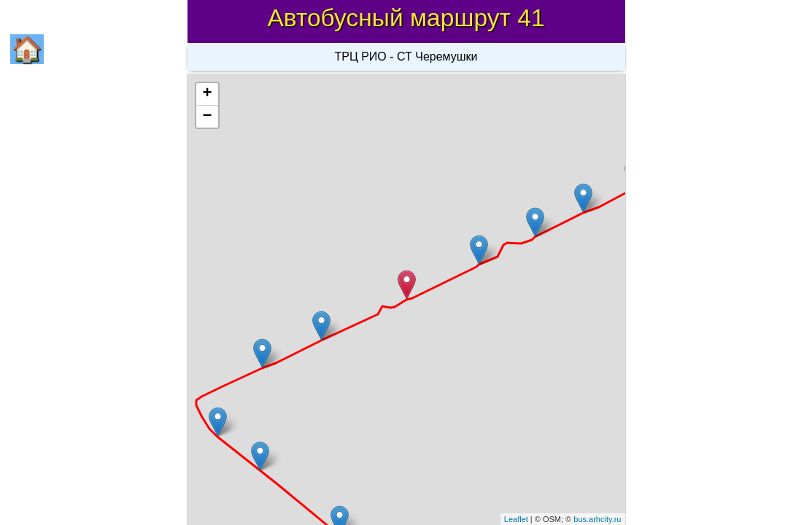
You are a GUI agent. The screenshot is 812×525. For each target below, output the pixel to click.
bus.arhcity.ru (597, 519)
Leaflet (516, 519)
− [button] (207, 117)
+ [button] (207, 94)
